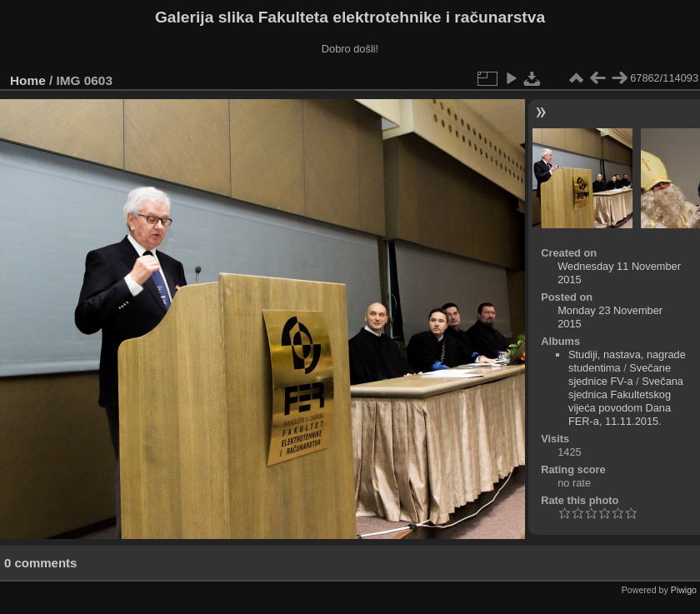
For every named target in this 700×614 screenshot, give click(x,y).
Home (28, 80)
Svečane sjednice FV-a (620, 374)
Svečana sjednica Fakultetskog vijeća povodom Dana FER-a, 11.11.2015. (626, 401)
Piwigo (684, 590)
